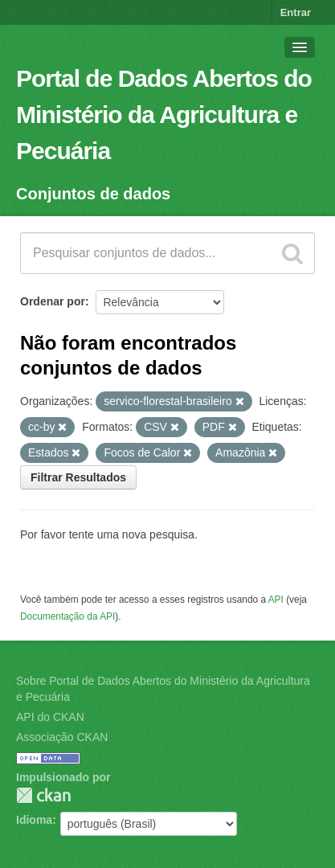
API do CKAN (50, 717)
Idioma (34, 820)
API (276, 600)
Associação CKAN (62, 737)
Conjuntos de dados (93, 194)
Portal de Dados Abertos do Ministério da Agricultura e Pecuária (164, 115)
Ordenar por (53, 301)
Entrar (296, 12)
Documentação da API (67, 616)
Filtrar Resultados (78, 477)
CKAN (43, 795)
